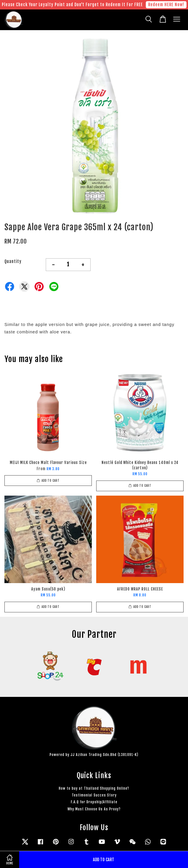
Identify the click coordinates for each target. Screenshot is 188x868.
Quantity (13, 261)
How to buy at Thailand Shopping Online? (94, 788)
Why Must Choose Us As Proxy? (94, 809)
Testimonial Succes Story (94, 795)
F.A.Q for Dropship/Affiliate (94, 802)
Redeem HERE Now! (166, 5)
